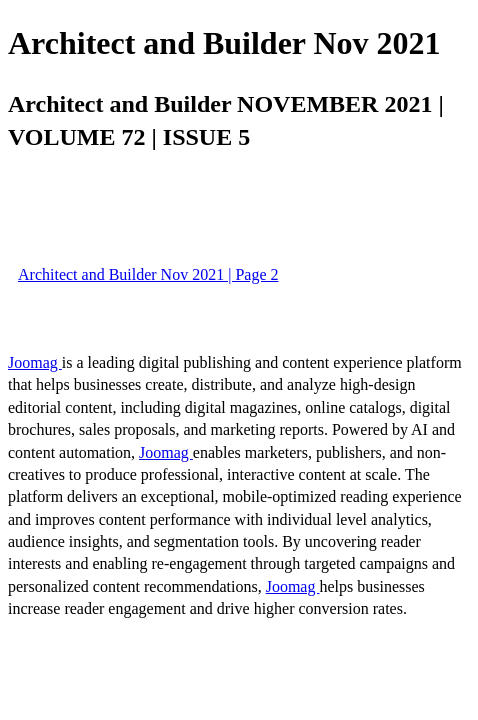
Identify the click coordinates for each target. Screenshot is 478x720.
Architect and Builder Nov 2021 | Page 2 (148, 274)
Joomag (35, 362)
